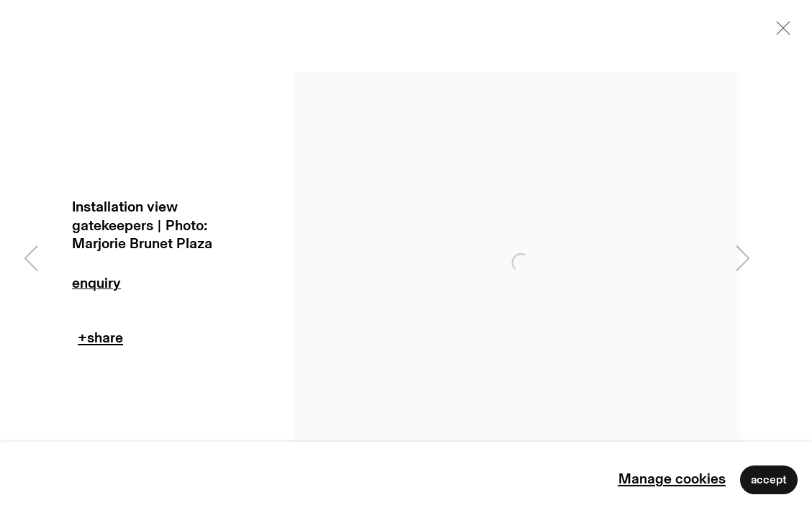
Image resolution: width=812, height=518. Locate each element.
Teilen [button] (100, 341)
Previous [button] (31, 259)
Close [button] (780, 32)
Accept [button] (769, 480)
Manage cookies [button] (672, 479)
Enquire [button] (165, 287)
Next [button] (743, 259)
